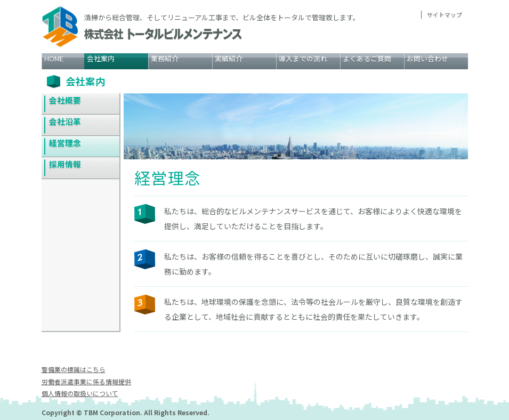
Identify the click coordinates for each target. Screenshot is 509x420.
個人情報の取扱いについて (80, 393)
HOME (54, 58)
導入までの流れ (303, 58)
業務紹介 (165, 58)
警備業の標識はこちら (74, 369)
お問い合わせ (427, 58)
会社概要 (66, 100)
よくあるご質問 (367, 58)
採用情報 (66, 165)
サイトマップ (445, 15)
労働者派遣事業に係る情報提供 (86, 381)
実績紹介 (229, 58)
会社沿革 (66, 122)
